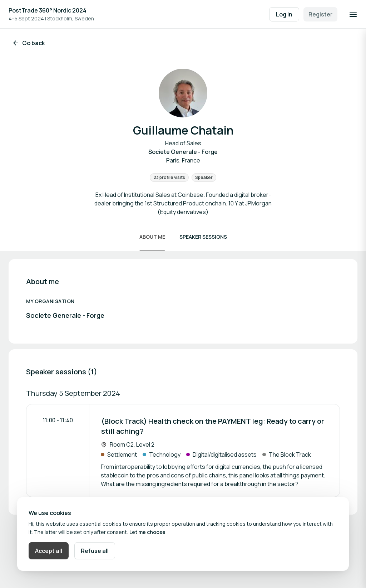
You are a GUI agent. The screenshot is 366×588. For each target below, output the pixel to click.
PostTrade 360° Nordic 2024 (48, 10)
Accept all (49, 551)
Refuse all (95, 551)
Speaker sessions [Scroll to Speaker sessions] (203, 237)
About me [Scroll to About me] (152, 237)
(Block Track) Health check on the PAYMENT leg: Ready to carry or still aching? (213, 426)
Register (320, 14)
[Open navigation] (353, 14)
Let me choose (147, 532)
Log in (284, 14)
